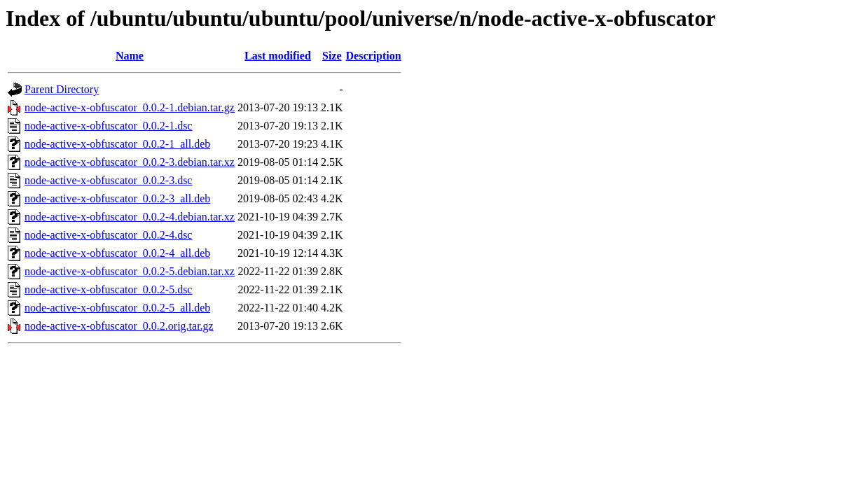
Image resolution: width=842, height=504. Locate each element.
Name (130, 56)
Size (332, 56)
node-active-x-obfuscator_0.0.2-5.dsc (108, 289)
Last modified (278, 56)
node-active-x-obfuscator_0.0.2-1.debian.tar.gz (130, 107)
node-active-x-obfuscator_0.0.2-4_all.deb (117, 253)
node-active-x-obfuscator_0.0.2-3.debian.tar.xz (130, 162)
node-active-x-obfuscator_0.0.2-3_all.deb (117, 198)
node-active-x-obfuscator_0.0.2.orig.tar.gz (119, 326)
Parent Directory (62, 89)
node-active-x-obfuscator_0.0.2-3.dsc (108, 180)
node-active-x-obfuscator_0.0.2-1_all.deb (117, 144)
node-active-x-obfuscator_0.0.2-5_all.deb (117, 308)
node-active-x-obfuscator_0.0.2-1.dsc (108, 126)
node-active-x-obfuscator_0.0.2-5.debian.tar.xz (130, 271)
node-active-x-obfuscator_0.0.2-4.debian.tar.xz (130, 217)
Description (374, 56)
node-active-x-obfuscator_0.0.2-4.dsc (108, 235)
